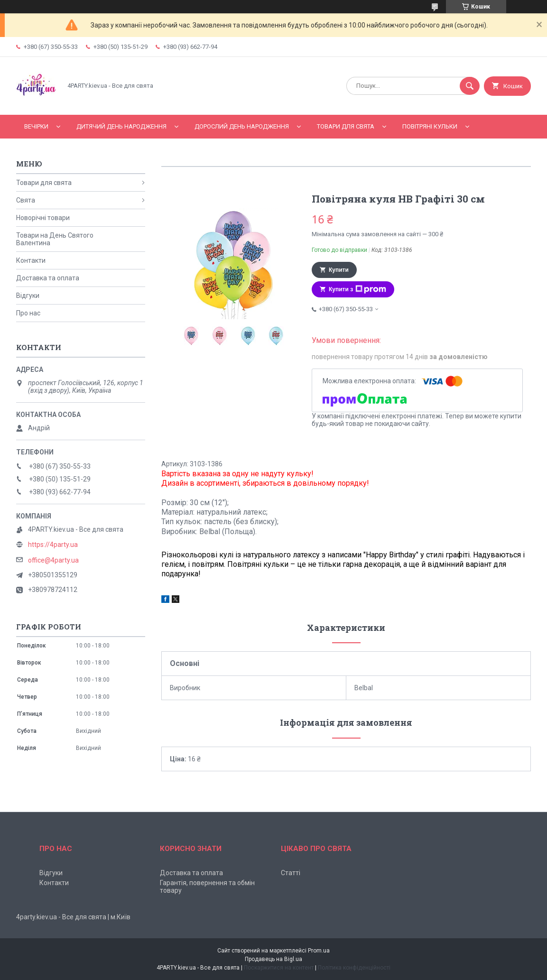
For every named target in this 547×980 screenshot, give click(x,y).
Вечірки (36, 126)
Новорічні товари (43, 218)
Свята (26, 200)
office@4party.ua (53, 560)
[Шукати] (470, 86)
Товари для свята (346, 126)
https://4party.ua (53, 545)
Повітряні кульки (430, 126)
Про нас (28, 313)
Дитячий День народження (121, 126)
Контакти (31, 260)
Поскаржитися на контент (279, 968)
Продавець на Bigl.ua (273, 959)
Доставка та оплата (48, 278)
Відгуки (28, 296)
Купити (339, 270)
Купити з (357, 289)
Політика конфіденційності (354, 968)
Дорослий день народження (242, 126)
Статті (291, 873)
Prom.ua (319, 951)
